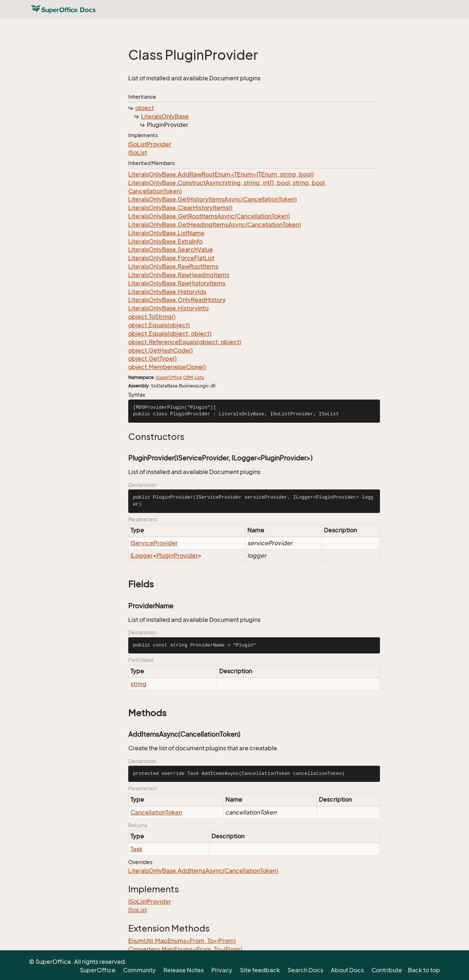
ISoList (138, 153)
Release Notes (184, 970)
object (145, 108)
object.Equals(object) (159, 325)
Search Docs (305, 970)
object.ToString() (152, 317)
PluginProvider (177, 555)
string (139, 684)
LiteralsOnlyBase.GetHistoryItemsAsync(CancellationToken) (213, 199)
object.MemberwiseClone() (167, 367)
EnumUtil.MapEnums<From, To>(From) (182, 941)
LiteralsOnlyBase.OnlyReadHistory (177, 300)
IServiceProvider (154, 543)
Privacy (222, 970)
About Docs (347, 970)
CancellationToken (156, 812)
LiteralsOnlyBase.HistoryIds (167, 292)
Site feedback (260, 970)
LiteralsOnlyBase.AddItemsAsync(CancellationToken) (203, 871)
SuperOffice (169, 377)
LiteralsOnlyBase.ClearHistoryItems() (180, 208)
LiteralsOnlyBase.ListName (166, 233)
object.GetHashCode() (160, 350)
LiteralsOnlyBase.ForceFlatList (171, 258)
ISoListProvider (150, 144)
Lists (199, 377)
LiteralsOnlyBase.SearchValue (171, 249)
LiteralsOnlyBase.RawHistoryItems (177, 283)
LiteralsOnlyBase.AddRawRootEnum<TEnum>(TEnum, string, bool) (221, 174)
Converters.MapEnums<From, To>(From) (185, 949)
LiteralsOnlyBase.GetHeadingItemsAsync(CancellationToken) (215, 225)
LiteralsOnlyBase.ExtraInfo (165, 241)
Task (136, 849)
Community (139, 970)
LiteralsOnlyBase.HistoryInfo (168, 308)
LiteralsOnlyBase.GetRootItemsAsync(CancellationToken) (209, 216)
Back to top (424, 970)
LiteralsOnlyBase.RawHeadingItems (179, 275)
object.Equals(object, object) (170, 334)
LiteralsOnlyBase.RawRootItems (173, 266)
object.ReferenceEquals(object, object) (185, 342)
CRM (188, 377)
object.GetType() (152, 358)
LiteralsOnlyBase (165, 116)
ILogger (142, 555)
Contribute (387, 970)
